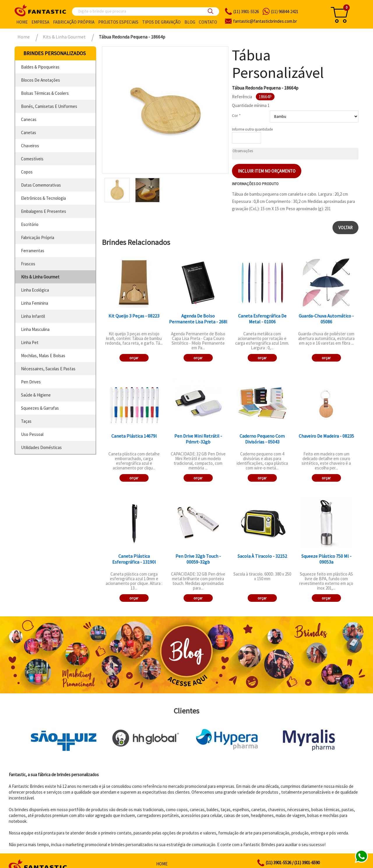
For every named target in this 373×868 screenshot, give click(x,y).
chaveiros (30, 146)
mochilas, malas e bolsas (43, 356)
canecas (29, 119)
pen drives (31, 382)
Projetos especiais (118, 22)
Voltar (345, 228)
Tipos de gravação (161, 22)
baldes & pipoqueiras (40, 67)
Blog (190, 22)
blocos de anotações (41, 80)
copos (27, 172)
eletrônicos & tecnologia (43, 198)
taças (26, 421)
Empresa (40, 22)
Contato (208, 22)
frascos (28, 264)
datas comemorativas (41, 185)
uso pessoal (32, 434)
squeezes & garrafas (40, 408)
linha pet (30, 342)
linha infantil (33, 316)
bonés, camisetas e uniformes (49, 106)
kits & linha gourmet (40, 277)
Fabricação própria (74, 22)
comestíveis (32, 159)
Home (22, 22)
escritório (30, 224)
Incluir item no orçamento (267, 171)
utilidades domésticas (41, 447)
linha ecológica (35, 290)
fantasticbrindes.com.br (265, 21)
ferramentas (33, 251)
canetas (29, 133)
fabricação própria (38, 237)
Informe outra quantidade (252, 129)
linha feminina (35, 303)
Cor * (236, 115)
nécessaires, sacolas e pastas (48, 369)
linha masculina (35, 329)
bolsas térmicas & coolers (45, 93)
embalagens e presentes (44, 211)
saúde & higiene (36, 395)
